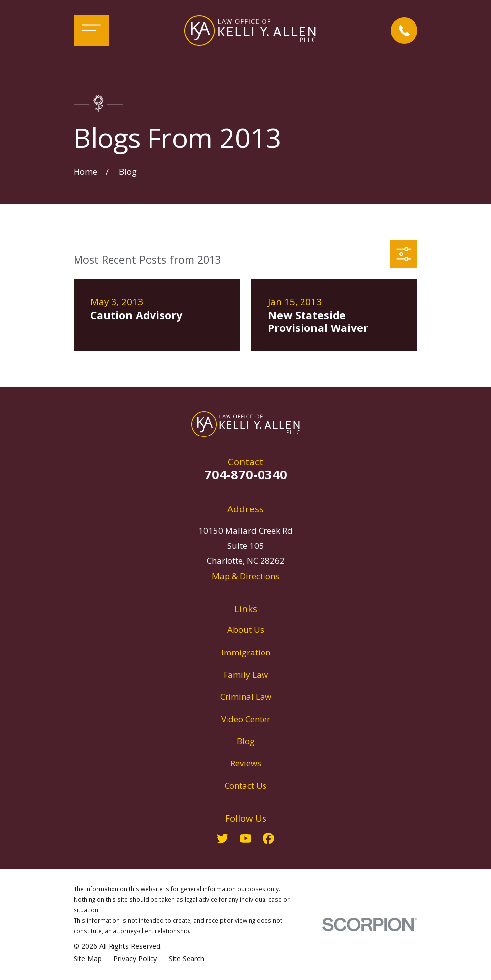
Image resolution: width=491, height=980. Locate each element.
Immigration (246, 652)
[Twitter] (223, 838)
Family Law (246, 674)
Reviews (246, 763)
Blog (246, 741)
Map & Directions (245, 576)
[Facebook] (268, 838)
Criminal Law (246, 697)
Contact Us (245, 785)
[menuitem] (88, 959)
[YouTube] (246, 838)
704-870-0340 (246, 474)
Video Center (246, 719)
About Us (246, 630)
